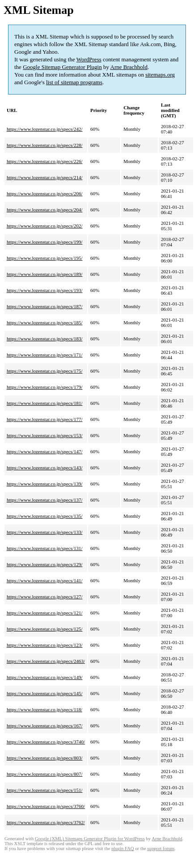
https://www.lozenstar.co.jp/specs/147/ (44, 451)
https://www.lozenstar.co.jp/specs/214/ (44, 177)
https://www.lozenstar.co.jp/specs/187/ (44, 306)
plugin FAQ (122, 849)
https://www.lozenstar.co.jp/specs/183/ (44, 339)
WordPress (89, 59)
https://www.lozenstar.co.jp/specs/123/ (44, 645)
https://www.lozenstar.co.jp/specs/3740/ (46, 742)
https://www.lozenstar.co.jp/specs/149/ (44, 677)
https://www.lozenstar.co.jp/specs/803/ (44, 758)
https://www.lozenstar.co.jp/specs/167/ (44, 726)
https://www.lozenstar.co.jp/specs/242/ (44, 129)
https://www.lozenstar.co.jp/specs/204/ (44, 210)
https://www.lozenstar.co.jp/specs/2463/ (46, 661)
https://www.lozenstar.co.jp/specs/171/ (44, 355)
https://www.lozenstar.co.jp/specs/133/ (44, 532)
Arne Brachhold (129, 67)
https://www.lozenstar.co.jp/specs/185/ (44, 322)
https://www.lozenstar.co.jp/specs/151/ (44, 790)
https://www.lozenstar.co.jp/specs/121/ (44, 613)
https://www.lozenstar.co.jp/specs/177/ (44, 419)
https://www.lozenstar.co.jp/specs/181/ (44, 403)
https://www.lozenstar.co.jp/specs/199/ (44, 242)
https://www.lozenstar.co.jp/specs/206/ (44, 193)
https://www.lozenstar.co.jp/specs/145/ (44, 693)
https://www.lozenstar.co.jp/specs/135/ (44, 516)
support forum (161, 849)
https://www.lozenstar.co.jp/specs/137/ (44, 500)
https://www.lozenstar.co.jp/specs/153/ (44, 435)
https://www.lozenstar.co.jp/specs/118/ (44, 709)
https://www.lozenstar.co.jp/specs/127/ (44, 597)
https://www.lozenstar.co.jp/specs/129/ (44, 564)
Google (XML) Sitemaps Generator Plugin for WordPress (90, 839)
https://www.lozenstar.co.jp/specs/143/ (44, 468)
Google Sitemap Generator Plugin (62, 67)
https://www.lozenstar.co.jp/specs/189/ (44, 274)
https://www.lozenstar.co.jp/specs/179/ (44, 387)
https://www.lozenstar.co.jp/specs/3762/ (46, 822)
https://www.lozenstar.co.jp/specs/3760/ (46, 806)
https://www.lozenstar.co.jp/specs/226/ (44, 161)
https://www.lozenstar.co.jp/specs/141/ (44, 580)
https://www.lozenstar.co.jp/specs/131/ (44, 548)
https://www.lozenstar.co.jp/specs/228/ (44, 145)
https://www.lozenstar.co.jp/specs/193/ (44, 290)
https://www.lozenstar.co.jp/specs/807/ (44, 774)
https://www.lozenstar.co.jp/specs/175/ (44, 371)
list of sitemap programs (74, 82)
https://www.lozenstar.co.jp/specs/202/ (44, 226)
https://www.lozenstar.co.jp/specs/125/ (44, 629)
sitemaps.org (160, 75)
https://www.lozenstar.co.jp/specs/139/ (44, 484)
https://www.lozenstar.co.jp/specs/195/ (44, 258)
